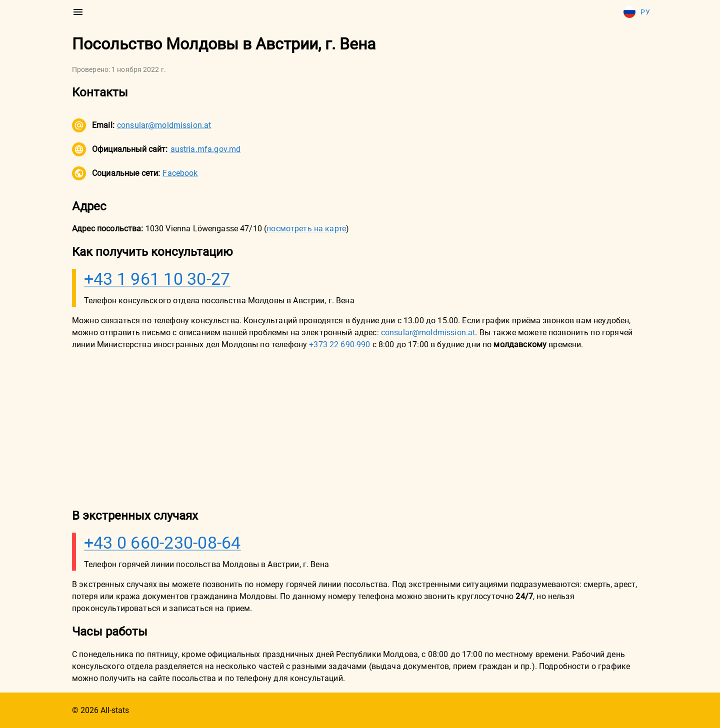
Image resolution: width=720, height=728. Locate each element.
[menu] (78, 12)
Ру (637, 12)
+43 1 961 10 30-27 (157, 279)
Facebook (180, 173)
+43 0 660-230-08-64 (162, 543)
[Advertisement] (360, 429)
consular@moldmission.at (164, 125)
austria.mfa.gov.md (206, 149)
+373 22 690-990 (339, 345)
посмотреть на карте (306, 229)
